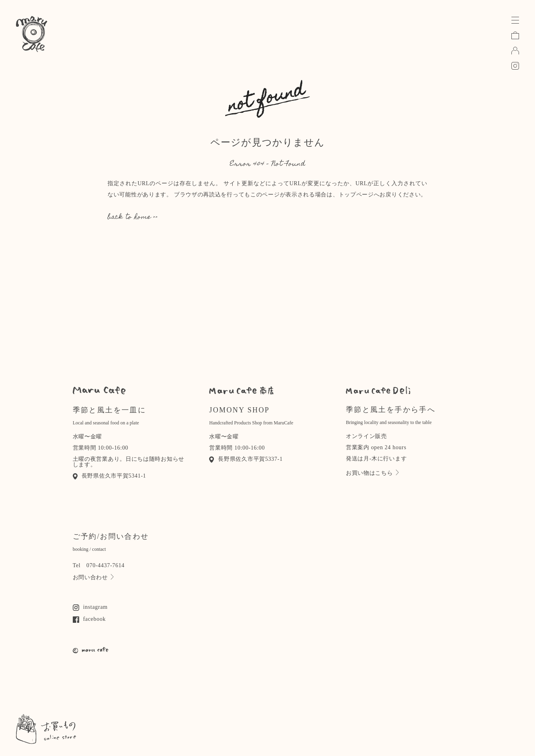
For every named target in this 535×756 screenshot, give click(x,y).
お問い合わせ (93, 577)
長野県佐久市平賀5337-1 (246, 459)
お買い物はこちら (372, 473)
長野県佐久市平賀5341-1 (110, 476)
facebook (89, 619)
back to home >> (133, 218)
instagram (90, 607)
